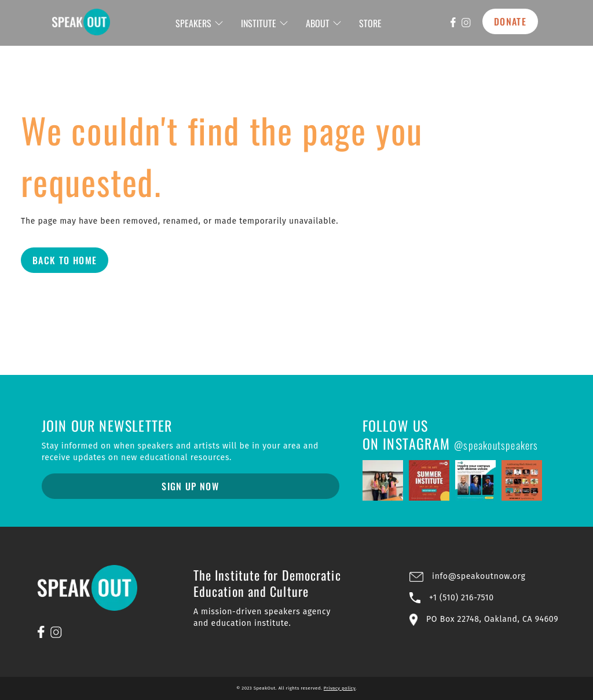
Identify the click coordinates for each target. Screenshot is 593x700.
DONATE (510, 21)
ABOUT (324, 23)
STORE (370, 23)
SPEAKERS (200, 23)
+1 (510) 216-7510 (462, 598)
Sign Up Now (190, 486)
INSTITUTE (265, 23)
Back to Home (65, 260)
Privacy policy (340, 688)
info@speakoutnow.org (479, 576)
